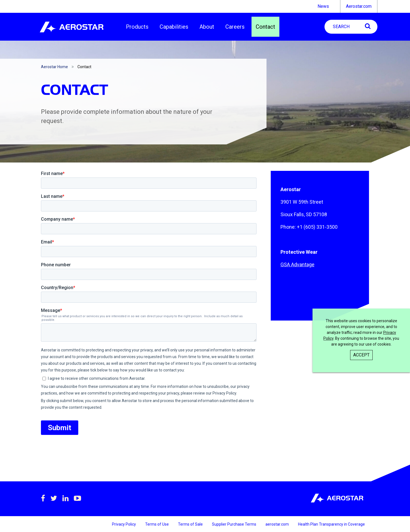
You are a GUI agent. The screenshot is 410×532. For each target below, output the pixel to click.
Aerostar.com (359, 6)
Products (137, 27)
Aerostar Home (54, 67)
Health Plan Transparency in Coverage (331, 524)
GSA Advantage (297, 264)
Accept (361, 355)
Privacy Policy (124, 524)
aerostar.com (278, 524)
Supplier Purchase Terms (235, 524)
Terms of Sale (191, 524)
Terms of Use (157, 524)
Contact (265, 27)
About (207, 27)
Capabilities (174, 27)
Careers (235, 27)
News (323, 6)
